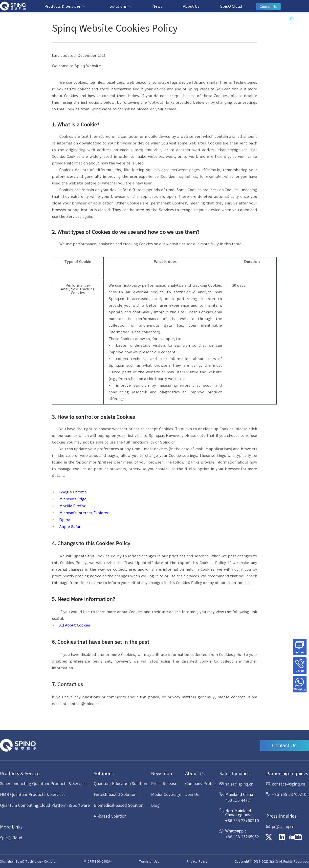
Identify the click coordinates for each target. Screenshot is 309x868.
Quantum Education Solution (120, 783)
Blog (155, 805)
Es (302, 18)
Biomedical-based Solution (118, 805)
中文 (280, 18)
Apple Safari (70, 526)
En (292, 18)
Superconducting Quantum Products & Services (44, 783)
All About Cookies (75, 625)
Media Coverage (166, 794)
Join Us (192, 794)
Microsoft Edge (73, 499)
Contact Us (268, 7)
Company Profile (200, 783)
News (157, 6)
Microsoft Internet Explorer (84, 513)
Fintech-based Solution (115, 794)
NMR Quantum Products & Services (33, 794)
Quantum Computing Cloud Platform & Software (45, 805)
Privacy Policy (197, 861)
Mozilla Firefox (72, 506)
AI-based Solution (110, 816)
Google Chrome (73, 492)
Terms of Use (149, 861)
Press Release (164, 783)
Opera (65, 519)
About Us (191, 6)
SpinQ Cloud (231, 6)
